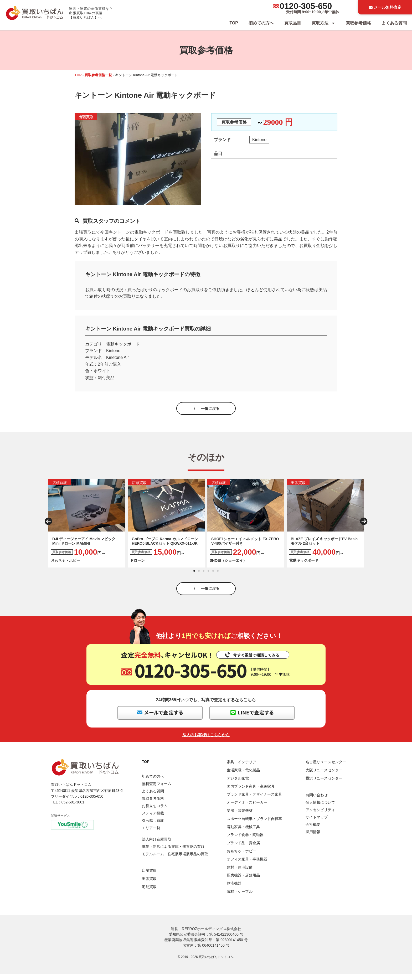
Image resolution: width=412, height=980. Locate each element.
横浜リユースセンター (324, 784)
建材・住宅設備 (240, 873)
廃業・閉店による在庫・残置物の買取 (173, 852)
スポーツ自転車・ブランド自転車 (254, 824)
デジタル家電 (238, 784)
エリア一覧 (151, 834)
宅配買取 (149, 893)
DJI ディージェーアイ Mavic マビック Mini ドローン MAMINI (84, 544)
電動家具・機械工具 (243, 833)
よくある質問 (394, 23)
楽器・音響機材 (240, 816)
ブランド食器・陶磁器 (245, 841)
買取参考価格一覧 (98, 75)
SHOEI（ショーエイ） (228, 563)
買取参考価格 (358, 23)
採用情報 (313, 838)
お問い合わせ (317, 801)
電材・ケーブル (240, 897)
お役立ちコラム (155, 812)
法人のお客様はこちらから (206, 741)
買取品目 (293, 23)
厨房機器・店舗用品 (243, 881)
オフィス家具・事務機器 (247, 865)
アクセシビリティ (320, 816)
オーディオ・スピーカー (247, 808)
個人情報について (320, 808)
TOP (234, 23)
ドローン (137, 563)
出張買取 (149, 884)
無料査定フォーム (157, 790)
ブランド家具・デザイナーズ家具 (254, 800)
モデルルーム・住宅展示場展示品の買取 (175, 860)
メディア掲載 (153, 819)
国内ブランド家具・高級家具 (251, 792)
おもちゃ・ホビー (65, 563)
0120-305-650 (306, 6)
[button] (48, 524)
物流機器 (234, 889)
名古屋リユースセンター (326, 768)
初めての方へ (261, 23)
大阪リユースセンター (324, 776)
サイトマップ (317, 823)
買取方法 (323, 23)
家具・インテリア (241, 768)
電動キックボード (304, 563)
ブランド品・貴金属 (243, 849)
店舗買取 (149, 876)
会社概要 (313, 830)
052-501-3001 (73, 808)
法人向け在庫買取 (157, 845)
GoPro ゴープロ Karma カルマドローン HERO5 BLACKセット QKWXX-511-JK (165, 544)
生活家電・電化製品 (243, 776)
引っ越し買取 (153, 826)
